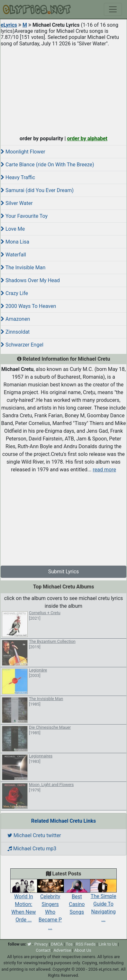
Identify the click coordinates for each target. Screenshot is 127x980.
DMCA (57, 944)
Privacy (41, 944)
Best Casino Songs (77, 898)
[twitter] (29, 944)
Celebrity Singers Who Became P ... (50, 906)
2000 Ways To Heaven (28, 306)
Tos (69, 944)
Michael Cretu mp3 (32, 849)
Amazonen (15, 319)
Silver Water (17, 203)
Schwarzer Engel (22, 345)
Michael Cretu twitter (34, 835)
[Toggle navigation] (113, 9)
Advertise (62, 950)
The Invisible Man (23, 268)
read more (104, 470)
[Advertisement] (63, 89)
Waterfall (13, 255)
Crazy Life (14, 293)
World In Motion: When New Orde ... (24, 902)
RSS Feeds (86, 944)
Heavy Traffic (18, 177)
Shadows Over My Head (30, 280)
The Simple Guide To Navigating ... (103, 902)
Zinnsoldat (15, 332)
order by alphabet (87, 139)
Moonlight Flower (23, 152)
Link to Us (108, 944)
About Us (83, 950)
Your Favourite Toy (24, 216)
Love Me (13, 229)
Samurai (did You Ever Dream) (37, 190)
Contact (43, 950)
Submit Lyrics (64, 572)
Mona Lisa (15, 242)
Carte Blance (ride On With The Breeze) (47, 165)
